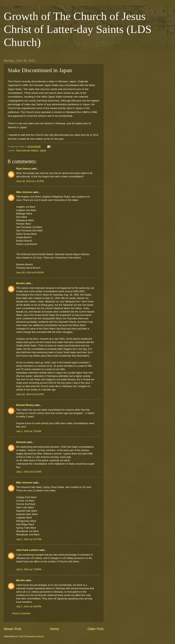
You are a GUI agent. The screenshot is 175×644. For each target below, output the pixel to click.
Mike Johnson (24, 192)
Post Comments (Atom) (31, 636)
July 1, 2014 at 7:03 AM (29, 431)
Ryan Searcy (23, 169)
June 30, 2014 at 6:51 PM (30, 394)
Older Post (95, 629)
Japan (43, 151)
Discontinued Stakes (27, 151)
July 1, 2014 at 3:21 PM (29, 539)
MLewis (21, 283)
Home (54, 629)
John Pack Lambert (27, 550)
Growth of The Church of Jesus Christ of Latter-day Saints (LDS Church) (78, 29)
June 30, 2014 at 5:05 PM (30, 272)
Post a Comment (21, 613)
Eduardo (21, 442)
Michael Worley (25, 405)
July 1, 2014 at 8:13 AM (29, 472)
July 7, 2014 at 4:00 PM (29, 606)
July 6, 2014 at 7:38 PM (29, 569)
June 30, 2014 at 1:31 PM (30, 181)
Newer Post (13, 629)
